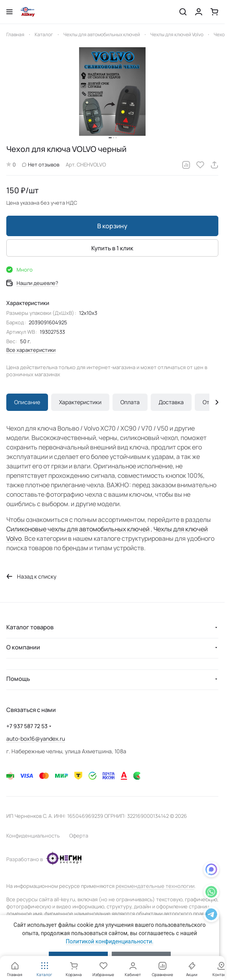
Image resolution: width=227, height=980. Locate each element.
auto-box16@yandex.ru (36, 739)
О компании (23, 647)
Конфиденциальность (33, 836)
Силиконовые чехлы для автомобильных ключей (78, 529)
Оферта (79, 836)
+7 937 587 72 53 (27, 726)
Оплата (130, 402)
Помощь (18, 679)
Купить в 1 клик (112, 248)
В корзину (112, 226)
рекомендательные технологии (155, 886)
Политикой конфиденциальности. (110, 941)
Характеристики (80, 402)
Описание (27, 402)
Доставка (171, 402)
